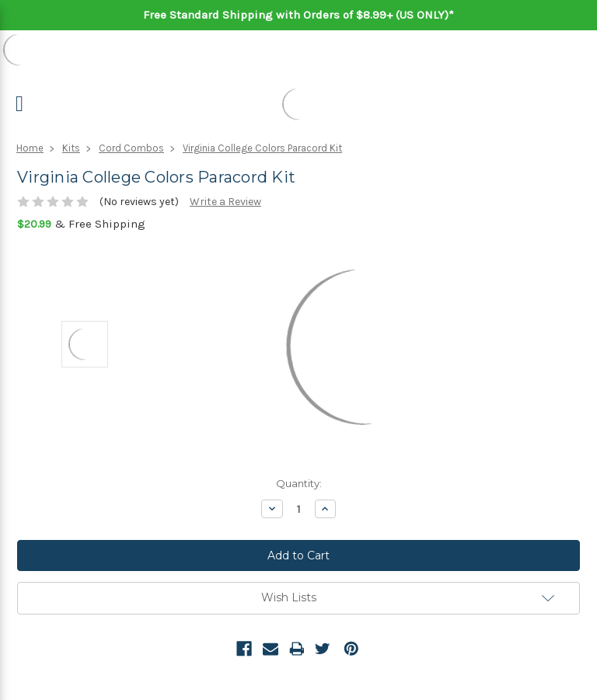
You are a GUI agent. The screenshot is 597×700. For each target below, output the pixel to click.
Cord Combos (131, 148)
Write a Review (225, 202)
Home (30, 148)
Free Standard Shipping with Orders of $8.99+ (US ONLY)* (298, 15)
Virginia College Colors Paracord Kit (262, 148)
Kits (71, 148)
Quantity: (299, 483)
